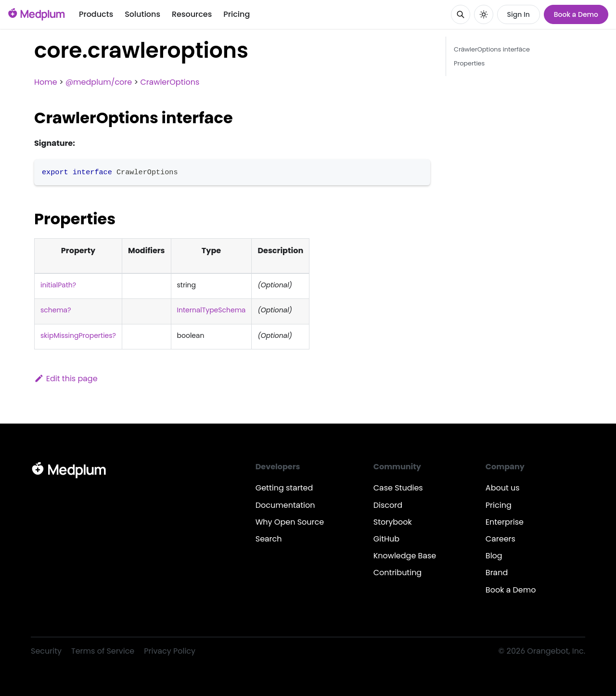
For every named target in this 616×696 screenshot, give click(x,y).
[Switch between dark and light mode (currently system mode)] (484, 14)
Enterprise (505, 522)
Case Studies (398, 488)
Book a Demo (576, 14)
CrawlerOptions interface (492, 49)
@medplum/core (99, 82)
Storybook (393, 522)
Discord (388, 505)
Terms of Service (103, 651)
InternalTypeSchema (212, 310)
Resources (192, 14)
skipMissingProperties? (78, 335)
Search (269, 539)
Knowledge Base (405, 556)
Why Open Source (290, 522)
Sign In (519, 14)
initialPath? (58, 285)
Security (46, 651)
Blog (494, 556)
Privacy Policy (170, 651)
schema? (56, 310)
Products (96, 14)
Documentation (285, 505)
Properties (469, 63)
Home (46, 82)
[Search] (461, 14)
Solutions (142, 14)
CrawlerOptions (170, 82)
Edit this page (66, 379)
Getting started (284, 488)
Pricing (237, 14)
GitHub (386, 539)
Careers (500, 539)
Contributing (398, 573)
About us (503, 488)
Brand (497, 573)
